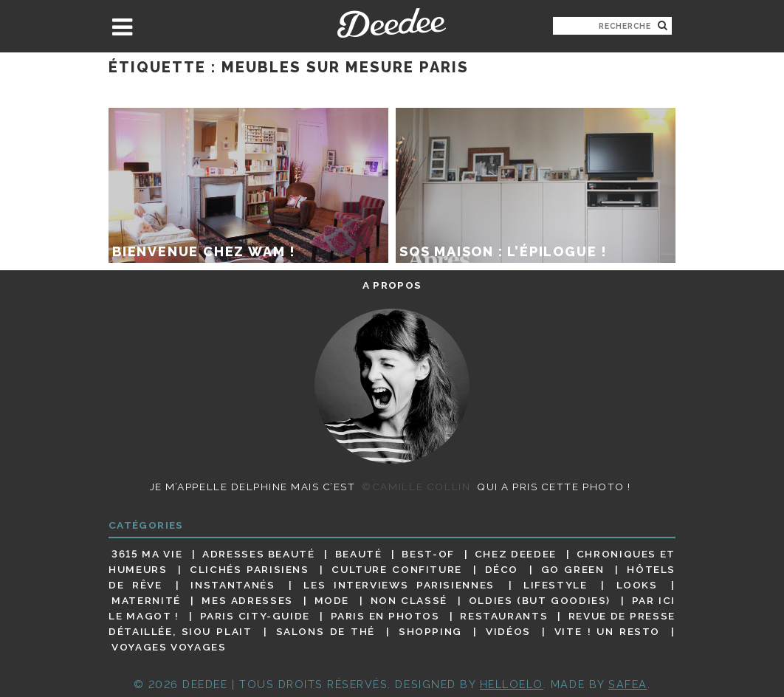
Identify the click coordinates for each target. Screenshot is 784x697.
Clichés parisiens (250, 569)
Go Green (573, 569)
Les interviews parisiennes (399, 585)
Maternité (146, 600)
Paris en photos (385, 616)
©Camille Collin (416, 487)
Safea (628, 684)
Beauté (359, 554)
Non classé (409, 600)
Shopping (430, 631)
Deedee (392, 23)
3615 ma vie (147, 554)
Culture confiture (397, 569)
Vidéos (508, 631)
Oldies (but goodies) (540, 600)
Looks (637, 585)
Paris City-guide (255, 616)
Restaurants (504, 616)
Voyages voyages (169, 648)
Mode (332, 600)
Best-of (428, 554)
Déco (502, 569)
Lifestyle (556, 585)
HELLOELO (512, 684)
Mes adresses (247, 600)
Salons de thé (326, 631)
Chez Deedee (516, 554)
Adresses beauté (259, 554)
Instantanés (233, 585)
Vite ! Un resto (607, 631)
